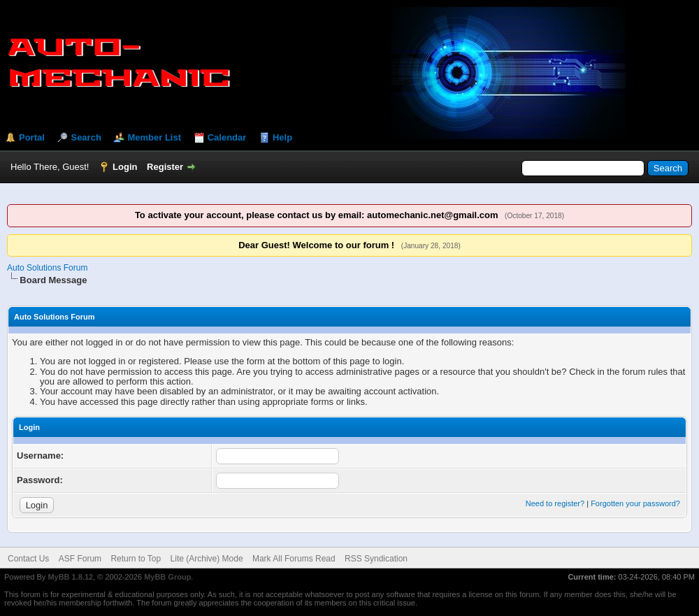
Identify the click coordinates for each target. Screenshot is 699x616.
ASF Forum (80, 559)
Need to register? (555, 503)
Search (86, 137)
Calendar (227, 137)
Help (282, 137)
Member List (154, 137)
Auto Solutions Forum (47, 268)
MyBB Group (167, 577)
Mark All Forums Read (294, 559)
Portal (32, 137)
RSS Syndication (376, 559)
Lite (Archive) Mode (207, 559)
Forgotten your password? (635, 503)
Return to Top (136, 559)
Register (165, 167)
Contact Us (28, 559)
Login (125, 167)
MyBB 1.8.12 (70, 577)
